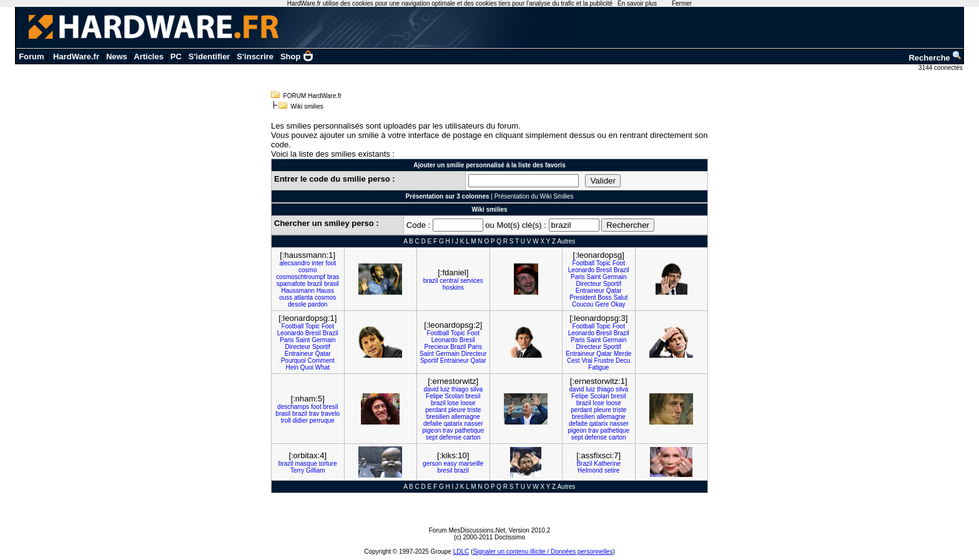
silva (476, 389)
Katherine (607, 464)
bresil (330, 407)
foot (331, 263)
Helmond (590, 470)
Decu (623, 361)
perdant (436, 410)
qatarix (453, 424)
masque (306, 464)
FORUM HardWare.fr (313, 96)
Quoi (307, 367)
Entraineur (590, 291)
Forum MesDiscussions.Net (467, 530)
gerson (432, 464)
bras (333, 277)
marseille (471, 464)
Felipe (434, 396)
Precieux (437, 347)
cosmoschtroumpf (301, 277)
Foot (619, 263)
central (449, 281)
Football (584, 263)
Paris (578, 277)
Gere (602, 304)
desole (297, 304)
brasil (332, 284)
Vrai (587, 361)
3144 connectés (941, 68)
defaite (433, 424)
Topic (603, 263)
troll (286, 420)
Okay (618, 304)
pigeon (431, 430)
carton (472, 437)
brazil (315, 284)
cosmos (325, 297)
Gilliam (316, 470)
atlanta (303, 297)
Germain (614, 277)
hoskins (453, 287)
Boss (604, 297)
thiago (460, 389)
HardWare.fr (76, 56)
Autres (566, 241)
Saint (594, 277)
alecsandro (294, 263)
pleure (457, 410)
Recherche (935, 58)
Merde (622, 354)
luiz (445, 389)
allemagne (466, 417)
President (583, 297)
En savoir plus (637, 3)
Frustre (604, 361)
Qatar (614, 291)
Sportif (612, 284)
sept (432, 437)
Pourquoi (293, 361)
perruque (322, 420)
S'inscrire (255, 56)
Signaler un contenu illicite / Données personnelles (543, 552)
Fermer (682, 3)
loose (468, 403)
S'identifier (209, 56)
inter (317, 263)
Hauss (325, 291)
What (322, 367)
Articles (149, 56)
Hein (292, 367)
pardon (317, 304)
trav (314, 414)
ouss (286, 297)
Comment (321, 361)
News (117, 56)
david (431, 389)
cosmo (307, 270)
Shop (297, 56)
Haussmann (298, 291)
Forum (31, 56)
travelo (330, 414)
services (472, 281)
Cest (573, 361)
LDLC (461, 552)
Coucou (583, 304)
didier (300, 420)
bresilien (438, 417)
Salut (620, 297)
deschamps (293, 407)
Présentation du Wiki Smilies (534, 196)
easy (450, 464)
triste (475, 410)
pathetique (470, 430)
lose (453, 403)
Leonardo (581, 270)
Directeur (589, 284)
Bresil (604, 270)
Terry (297, 470)
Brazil (622, 270)
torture (328, 464)
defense (451, 437)
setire (612, 470)
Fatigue (598, 367)
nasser (474, 424)
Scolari (454, 396)
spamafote (291, 284)
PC (176, 56)
